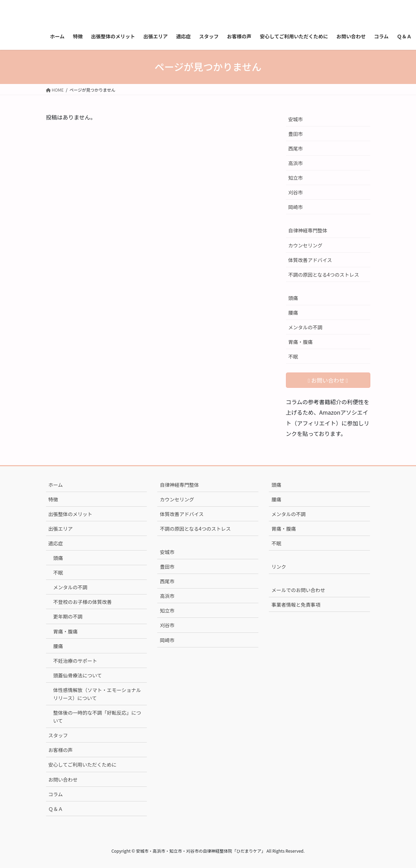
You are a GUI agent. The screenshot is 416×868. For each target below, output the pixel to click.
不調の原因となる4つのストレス (324, 275)
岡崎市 (296, 207)
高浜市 (296, 163)
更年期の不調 (68, 616)
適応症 (56, 543)
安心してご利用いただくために (83, 765)
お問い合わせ (63, 779)
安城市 (296, 119)
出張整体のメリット (70, 514)
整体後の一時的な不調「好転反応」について (97, 717)
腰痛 (293, 313)
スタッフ (58, 735)
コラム (56, 794)
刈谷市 (296, 192)
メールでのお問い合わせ (298, 590)
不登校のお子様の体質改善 (83, 602)
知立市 (296, 178)
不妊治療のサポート (75, 661)
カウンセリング (305, 245)
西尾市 (296, 148)
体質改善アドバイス (310, 260)
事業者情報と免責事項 (296, 605)
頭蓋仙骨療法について (78, 675)
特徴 (53, 499)
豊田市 (296, 134)
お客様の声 (61, 750)
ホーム (56, 485)
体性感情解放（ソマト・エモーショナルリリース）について (97, 694)
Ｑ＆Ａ (56, 809)
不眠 (293, 356)
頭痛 (293, 298)
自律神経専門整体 (308, 230)
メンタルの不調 (305, 327)
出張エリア (61, 529)
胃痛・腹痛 (301, 342)
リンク (279, 567)
